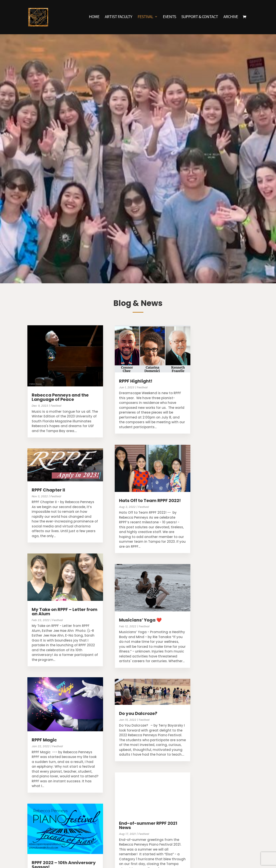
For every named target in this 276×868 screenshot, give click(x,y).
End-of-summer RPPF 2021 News (148, 825)
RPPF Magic (44, 740)
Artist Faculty (118, 18)
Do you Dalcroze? (138, 713)
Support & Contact (200, 18)
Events (169, 18)
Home (94, 18)
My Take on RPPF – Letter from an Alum (65, 612)
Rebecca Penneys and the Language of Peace (60, 397)
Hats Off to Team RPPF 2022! (150, 501)
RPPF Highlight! (136, 381)
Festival (145, 18)
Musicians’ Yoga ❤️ (140, 620)
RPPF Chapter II (48, 490)
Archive (231, 18)
